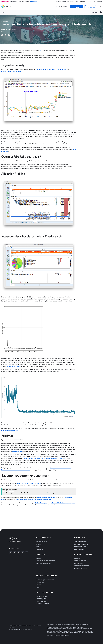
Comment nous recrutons (44, 563)
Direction (39, 544)
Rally (41, 50)
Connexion (98, 2)
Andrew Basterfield (41, 503)
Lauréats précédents (42, 596)
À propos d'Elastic (41, 542)
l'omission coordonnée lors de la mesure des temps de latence (44, 458)
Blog (3, 12)
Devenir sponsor (41, 601)
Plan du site (12, 627)
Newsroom (39, 549)
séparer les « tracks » (14, 366)
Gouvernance (40, 582)
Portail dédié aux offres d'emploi (46, 561)
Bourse (38, 587)
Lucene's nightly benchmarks (11, 71)
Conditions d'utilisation (27, 625)
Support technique (80, 2)
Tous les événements (42, 604)
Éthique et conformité (81, 568)
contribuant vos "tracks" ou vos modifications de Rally (33, 500)
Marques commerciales (15, 625)
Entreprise (94, 12)
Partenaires (70, 2)
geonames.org (17, 451)
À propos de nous (61, 2)
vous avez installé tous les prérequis (29, 483)
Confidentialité (79, 563)
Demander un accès (80, 547)
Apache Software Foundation (69, 633)
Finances (39, 585)
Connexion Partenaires (81, 544)
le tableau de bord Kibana (10, 430)
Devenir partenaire (80, 549)
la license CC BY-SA (57, 503)
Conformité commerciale (82, 566)
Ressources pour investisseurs (45, 580)
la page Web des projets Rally (46, 498)
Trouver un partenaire (81, 542)
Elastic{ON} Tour (41, 599)
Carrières (39, 558)
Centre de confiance (80, 561)
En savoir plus (33, 2)
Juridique (77, 558)
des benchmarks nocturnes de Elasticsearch (52, 69)
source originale (70, 503)
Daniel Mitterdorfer (10, 29)
